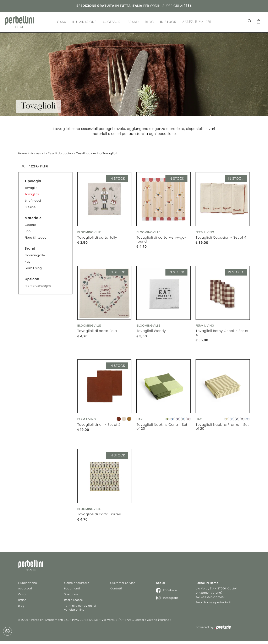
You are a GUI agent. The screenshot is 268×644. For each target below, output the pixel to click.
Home (23, 152)
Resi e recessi (74, 601)
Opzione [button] (32, 278)
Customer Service (123, 584)
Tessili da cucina (61, 152)
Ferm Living (33, 267)
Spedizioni (71, 595)
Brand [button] (30, 247)
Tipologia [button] (33, 180)
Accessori (112, 21)
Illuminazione (84, 21)
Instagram (167, 599)
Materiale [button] (33, 217)
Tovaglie (31, 187)
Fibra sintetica (36, 237)
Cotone (30, 224)
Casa (62, 21)
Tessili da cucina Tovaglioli (98, 152)
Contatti (116, 589)
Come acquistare (77, 584)
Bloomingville (35, 254)
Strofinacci (33, 200)
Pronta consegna (38, 285)
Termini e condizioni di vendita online (80, 609)
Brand (133, 21)
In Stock (168, 21)
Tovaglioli (32, 193)
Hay (28, 261)
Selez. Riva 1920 (197, 22)
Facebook (167, 591)
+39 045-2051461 (213, 598)
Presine (30, 206)
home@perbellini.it (218, 603)
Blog (149, 21)
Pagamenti (72, 589)
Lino (28, 230)
